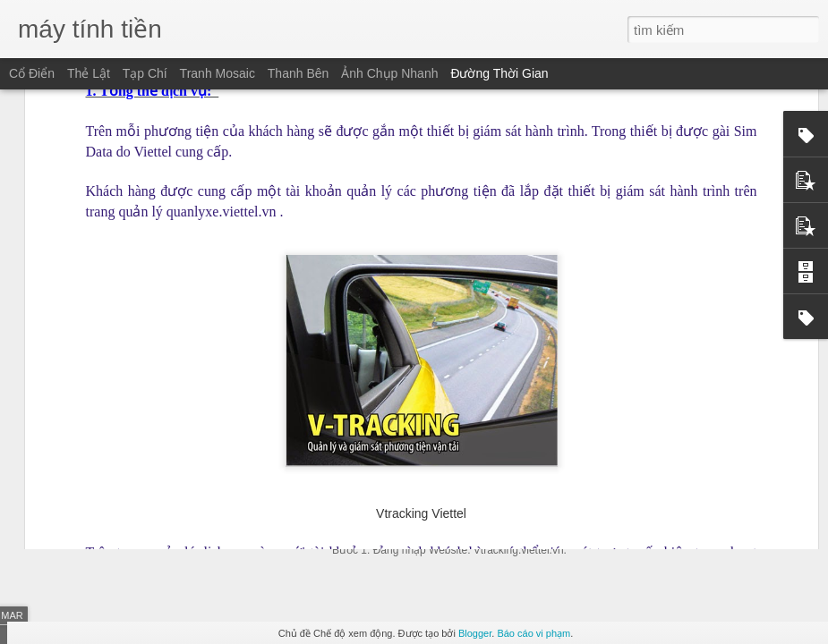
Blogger (475, 633)
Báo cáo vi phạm (534, 633)
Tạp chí (145, 73)
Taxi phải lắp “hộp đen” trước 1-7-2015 (708, 473)
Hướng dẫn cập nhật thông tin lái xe (460, 453)
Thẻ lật (89, 73)
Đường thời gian (499, 73)
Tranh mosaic (218, 73)
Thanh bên (299, 73)
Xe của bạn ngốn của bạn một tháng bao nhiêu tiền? (289, 419)
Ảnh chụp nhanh (389, 73)
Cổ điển (32, 73)
